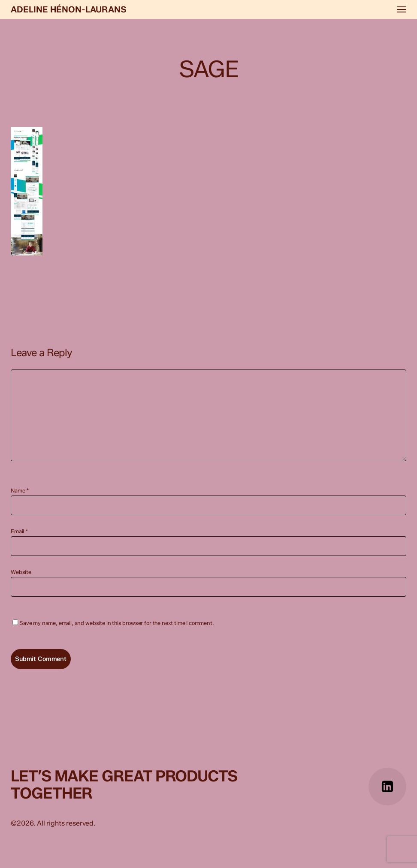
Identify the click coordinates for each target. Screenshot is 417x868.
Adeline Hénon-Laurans (69, 9)
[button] (402, 9)
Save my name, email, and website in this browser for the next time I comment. (117, 623)
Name (20, 491)
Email (20, 531)
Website (21, 572)
